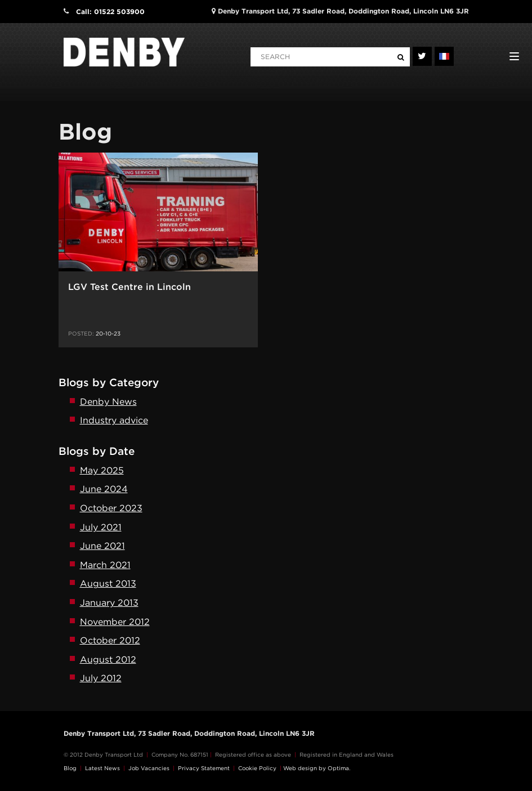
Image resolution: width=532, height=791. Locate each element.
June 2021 (102, 546)
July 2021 (101, 527)
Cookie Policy (257, 768)
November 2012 (115, 622)
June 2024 (104, 489)
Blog (70, 768)
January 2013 (109, 603)
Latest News (102, 768)
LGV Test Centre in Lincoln (129, 287)
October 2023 (111, 508)
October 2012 (110, 640)
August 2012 (108, 660)
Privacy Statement (204, 768)
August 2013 (108, 584)
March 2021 (105, 565)
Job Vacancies (149, 768)
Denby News (108, 402)
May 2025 (102, 470)
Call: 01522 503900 (110, 12)
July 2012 (101, 678)
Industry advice (114, 420)
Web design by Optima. (317, 768)
